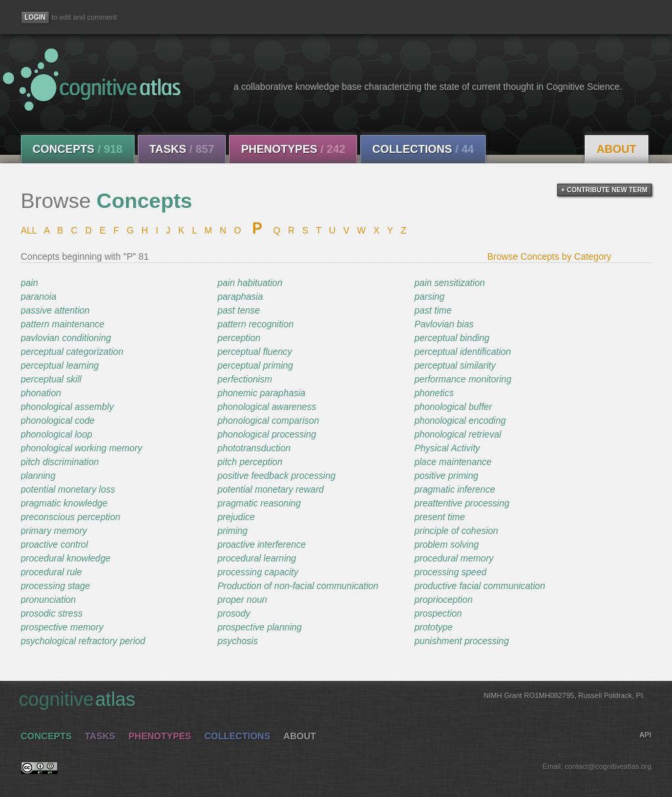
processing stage (56, 586)
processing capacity (258, 572)
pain (30, 283)
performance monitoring (463, 379)
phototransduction (254, 448)
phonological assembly (68, 407)
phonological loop (57, 434)
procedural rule (52, 572)
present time (439, 517)
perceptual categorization (72, 352)
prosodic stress (52, 613)
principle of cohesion (456, 531)
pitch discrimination (60, 462)
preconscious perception (71, 517)
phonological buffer (453, 407)
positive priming (446, 476)
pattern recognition (255, 324)
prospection (438, 613)
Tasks (182, 149)
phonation (41, 393)
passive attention (55, 310)
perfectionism (244, 379)
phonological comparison (268, 420)
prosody (234, 613)
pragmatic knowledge (64, 503)
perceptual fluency (255, 352)
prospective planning (259, 627)
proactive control (55, 544)
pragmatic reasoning (259, 503)
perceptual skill (52, 379)
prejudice (236, 517)
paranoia (39, 296)
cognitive (332, 699)
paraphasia (240, 296)
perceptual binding (451, 338)
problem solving (446, 544)
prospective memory (62, 627)
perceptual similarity (455, 365)
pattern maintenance (63, 324)
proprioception (443, 600)
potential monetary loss (68, 489)
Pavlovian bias (444, 324)
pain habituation (250, 283)
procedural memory (454, 558)
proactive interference (262, 544)
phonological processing (266, 434)
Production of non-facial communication (298, 586)
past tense (239, 310)
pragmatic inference (454, 489)
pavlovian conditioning (66, 338)
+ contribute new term (604, 190)
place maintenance (453, 462)
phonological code (58, 420)
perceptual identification (462, 352)
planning (38, 476)
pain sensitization (449, 283)
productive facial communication (479, 586)
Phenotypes (293, 149)
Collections (423, 149)
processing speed (450, 572)
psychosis (237, 641)
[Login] (35, 17)
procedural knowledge (66, 558)
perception (239, 338)
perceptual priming (255, 365)
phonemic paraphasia (261, 393)
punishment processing (461, 641)
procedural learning (257, 558)
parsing (429, 296)
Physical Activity (447, 448)
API (645, 735)
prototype (433, 627)
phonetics (434, 393)
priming (232, 531)
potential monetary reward (270, 489)
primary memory (54, 531)
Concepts (78, 149)
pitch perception (250, 462)
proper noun (242, 600)
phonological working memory (82, 448)
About (616, 149)
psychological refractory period (83, 641)
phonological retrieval (457, 434)
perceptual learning (60, 365)
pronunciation (49, 600)
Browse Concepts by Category (550, 256)
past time (433, 310)
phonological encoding (460, 420)
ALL (29, 230)
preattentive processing (462, 503)
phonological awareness (266, 407)
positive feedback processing (276, 476)
